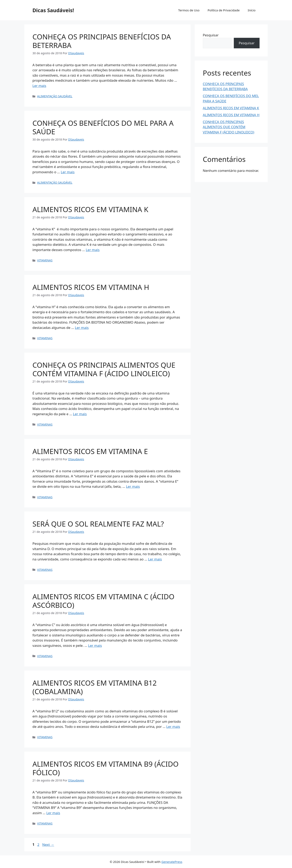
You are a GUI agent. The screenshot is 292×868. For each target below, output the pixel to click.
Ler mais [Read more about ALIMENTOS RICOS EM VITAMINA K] (93, 250)
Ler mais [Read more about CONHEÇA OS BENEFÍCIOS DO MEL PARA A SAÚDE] (68, 172)
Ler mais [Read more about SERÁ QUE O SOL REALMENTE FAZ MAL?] (155, 559)
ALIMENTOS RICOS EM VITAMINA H (91, 287)
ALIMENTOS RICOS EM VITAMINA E (90, 451)
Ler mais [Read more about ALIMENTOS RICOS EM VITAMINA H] (82, 328)
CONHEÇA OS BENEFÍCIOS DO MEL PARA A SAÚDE (103, 127)
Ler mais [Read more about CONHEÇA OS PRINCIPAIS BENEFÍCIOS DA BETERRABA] (39, 86)
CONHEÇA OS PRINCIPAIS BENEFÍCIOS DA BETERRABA (102, 41)
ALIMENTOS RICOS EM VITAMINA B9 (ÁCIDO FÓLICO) (106, 768)
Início (252, 10)
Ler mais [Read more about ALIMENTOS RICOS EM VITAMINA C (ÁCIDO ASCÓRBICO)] (95, 645)
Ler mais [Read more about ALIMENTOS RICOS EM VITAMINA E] (133, 486)
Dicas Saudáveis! (53, 10)
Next (48, 845)
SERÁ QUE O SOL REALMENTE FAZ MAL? (98, 524)
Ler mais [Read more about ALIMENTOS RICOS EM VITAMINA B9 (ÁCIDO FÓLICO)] (53, 813)
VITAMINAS (45, 260)
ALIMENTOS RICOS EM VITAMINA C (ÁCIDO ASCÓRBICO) (103, 601)
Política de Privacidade (224, 10)
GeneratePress (172, 862)
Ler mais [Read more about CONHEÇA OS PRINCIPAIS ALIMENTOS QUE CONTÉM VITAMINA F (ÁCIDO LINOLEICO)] (80, 414)
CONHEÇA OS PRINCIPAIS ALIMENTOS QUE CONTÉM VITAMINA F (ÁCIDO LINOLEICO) (104, 369)
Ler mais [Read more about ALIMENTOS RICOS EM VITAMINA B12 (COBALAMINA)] (173, 727)
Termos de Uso (189, 10)
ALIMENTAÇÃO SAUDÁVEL (55, 96)
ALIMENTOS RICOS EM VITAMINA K (90, 209)
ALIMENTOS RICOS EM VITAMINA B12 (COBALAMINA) (95, 687)
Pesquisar (211, 35)
